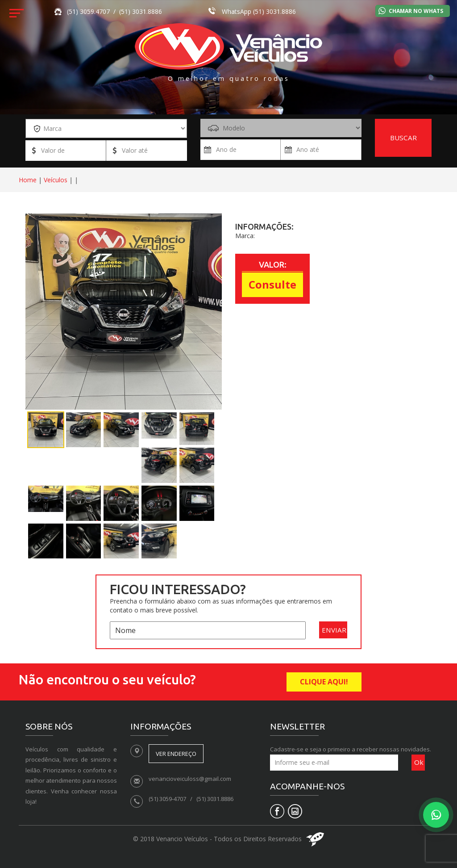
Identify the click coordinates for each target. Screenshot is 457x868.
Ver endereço (176, 754)
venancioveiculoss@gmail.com (190, 779)
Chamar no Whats (416, 11)
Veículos (56, 180)
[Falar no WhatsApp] (436, 815)
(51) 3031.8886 (274, 11)
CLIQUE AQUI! (324, 682)
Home (28, 180)
